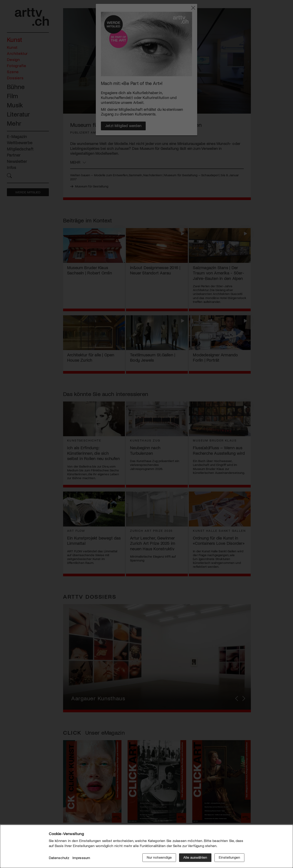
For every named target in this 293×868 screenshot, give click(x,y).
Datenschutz (59, 858)
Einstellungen (229, 857)
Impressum (81, 858)
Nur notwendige (159, 857)
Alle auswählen (195, 857)
